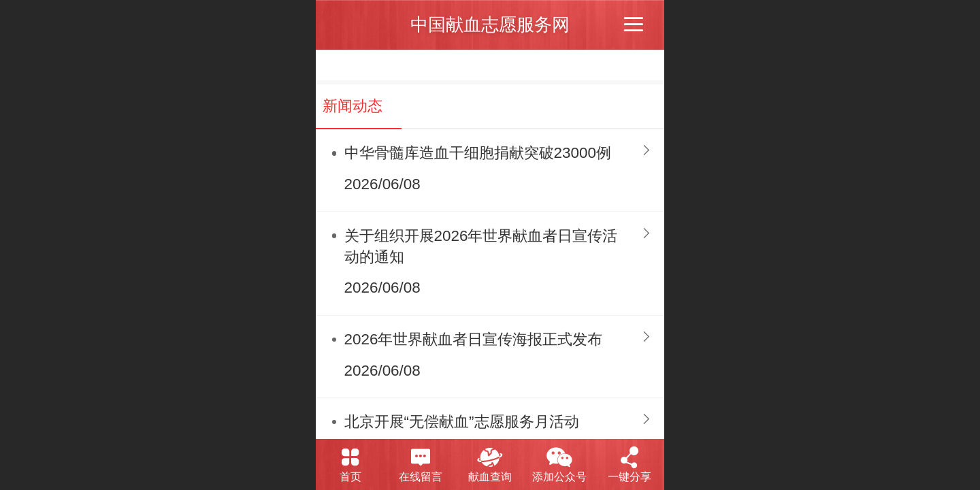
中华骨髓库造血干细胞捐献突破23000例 (478, 153)
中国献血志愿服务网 (490, 24)
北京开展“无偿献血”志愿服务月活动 (462, 422)
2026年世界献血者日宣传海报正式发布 (474, 339)
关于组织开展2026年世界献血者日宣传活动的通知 (481, 246)
